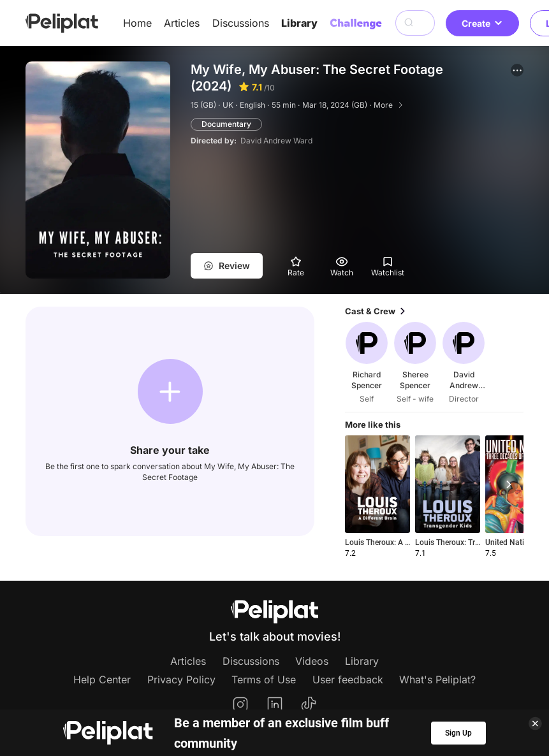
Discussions (241, 23)
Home (137, 23)
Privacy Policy (181, 680)
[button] (517, 70)
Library (299, 23)
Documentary (226, 124)
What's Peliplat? (437, 680)
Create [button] (482, 23)
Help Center (102, 680)
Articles (182, 23)
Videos (312, 661)
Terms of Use (264, 680)
